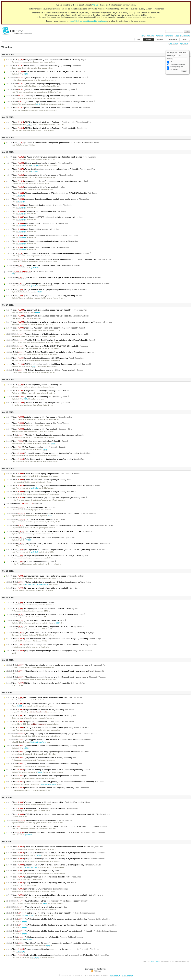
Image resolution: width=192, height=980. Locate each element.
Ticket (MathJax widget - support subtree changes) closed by (42, 235)
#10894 (58, 623)
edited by (30, 271)
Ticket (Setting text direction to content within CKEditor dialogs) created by (49, 582)
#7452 (50, 516)
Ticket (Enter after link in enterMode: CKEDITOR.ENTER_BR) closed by (46, 72)
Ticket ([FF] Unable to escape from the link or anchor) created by (41, 758)
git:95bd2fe (21, 208)
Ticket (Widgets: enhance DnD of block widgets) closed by (42, 538)
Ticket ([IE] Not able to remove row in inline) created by (40, 722)
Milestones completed (175, 62)
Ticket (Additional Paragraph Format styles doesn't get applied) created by (49, 453)
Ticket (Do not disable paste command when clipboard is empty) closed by (51, 169)
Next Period (184, 44)
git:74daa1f (33, 171)
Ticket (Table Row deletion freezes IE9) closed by (36, 621)
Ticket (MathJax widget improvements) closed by (37, 247)
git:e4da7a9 (21, 196)
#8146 (26, 74)
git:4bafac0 (33, 552)
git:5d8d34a (21, 952)
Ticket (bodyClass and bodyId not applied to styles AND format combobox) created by (52, 645)
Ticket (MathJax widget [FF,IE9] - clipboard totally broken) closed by (45, 217)
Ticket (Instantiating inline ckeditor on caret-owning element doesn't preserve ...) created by (59, 322)
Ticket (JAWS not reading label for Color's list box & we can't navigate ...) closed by (58, 919)
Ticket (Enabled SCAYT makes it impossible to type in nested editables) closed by (54, 277)
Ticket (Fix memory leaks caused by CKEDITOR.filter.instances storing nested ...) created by (59, 259)
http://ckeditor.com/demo (37, 742)
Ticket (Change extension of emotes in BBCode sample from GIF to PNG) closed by (52, 193)
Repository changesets (175, 67)
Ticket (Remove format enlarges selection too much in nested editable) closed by (53, 486)
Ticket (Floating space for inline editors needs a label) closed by (51, 913)
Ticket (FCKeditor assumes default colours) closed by (37, 441)
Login (143, 36)
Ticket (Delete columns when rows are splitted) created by (39, 480)
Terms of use (115, 976)
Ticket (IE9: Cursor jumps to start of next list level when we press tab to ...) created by (55, 895)
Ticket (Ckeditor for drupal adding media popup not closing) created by (45, 435)
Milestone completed (24, 504)
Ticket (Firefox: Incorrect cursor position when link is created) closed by (45, 746)
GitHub (95, 5)
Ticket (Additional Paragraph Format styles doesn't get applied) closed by (46, 328)
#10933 (28, 540)
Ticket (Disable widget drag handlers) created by (34, 385)
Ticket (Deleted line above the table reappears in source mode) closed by (46, 615)
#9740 (38, 104)
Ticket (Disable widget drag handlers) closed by (40, 163)
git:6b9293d (35, 958)
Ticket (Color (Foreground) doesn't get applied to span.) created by (46, 459)
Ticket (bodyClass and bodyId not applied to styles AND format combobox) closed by (51, 513)
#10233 (40, 773)
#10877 (38, 312)
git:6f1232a (27, 835)
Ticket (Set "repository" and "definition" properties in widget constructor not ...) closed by (56, 550)
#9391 (34, 367)
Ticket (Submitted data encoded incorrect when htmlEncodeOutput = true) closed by (55, 671)
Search (185, 39)
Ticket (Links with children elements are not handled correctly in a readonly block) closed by (58, 956)
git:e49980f (33, 286)
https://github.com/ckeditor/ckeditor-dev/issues (88, 21)
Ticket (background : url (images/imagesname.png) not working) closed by (47, 84)
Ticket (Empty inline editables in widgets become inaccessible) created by (44, 704)
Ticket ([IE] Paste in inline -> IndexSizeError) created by (40, 710)
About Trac (160, 36)
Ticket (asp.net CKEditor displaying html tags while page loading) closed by (47, 498)
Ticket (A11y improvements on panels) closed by (44, 938)
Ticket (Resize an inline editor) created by (37, 423)
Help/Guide (150, 36)
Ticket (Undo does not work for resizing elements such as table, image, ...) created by (54, 639)
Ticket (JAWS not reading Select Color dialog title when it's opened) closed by (56, 833)
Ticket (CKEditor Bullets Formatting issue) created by (38, 403)
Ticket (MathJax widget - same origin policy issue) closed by (42, 241)
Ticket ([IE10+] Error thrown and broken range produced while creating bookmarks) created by (58, 815)
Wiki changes (172, 69)
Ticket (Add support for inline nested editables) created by (44, 698)
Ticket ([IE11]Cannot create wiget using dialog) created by (41, 883)
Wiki (139, 39)
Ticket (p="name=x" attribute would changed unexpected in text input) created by (51, 157)
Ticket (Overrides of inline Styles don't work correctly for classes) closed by (47, 901)
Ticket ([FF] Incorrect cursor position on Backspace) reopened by (47, 776)
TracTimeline (156, 962)
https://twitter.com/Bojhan (48, 785)
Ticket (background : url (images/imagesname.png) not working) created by (47, 181)
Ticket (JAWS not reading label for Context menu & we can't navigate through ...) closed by (62, 931)
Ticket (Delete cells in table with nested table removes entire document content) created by (54, 847)
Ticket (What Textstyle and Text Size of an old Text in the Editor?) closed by (47, 78)
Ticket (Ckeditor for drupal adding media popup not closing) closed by (44, 296)
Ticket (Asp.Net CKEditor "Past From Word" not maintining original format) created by (50, 352)
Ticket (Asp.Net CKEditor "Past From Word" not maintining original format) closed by (51, 340)
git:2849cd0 (34, 268)
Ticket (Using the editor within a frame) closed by (40, 175)
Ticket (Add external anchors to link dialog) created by (37, 907)
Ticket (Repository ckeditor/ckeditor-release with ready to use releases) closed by (57, 827)
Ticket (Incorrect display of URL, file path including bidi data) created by (48, 334)
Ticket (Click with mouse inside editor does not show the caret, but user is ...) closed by (53, 950)
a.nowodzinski (28, 916)
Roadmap (160, 39)
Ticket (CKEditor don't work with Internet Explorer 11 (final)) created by (46, 128)
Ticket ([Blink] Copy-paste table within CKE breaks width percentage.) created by (47, 556)
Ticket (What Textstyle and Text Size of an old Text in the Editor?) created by (48, 108)
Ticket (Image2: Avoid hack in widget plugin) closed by (43, 265)
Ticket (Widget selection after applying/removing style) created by (47, 752)
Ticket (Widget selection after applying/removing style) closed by (47, 289)
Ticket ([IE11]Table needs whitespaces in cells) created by (41, 492)
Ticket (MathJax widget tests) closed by (34, 229)
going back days (174, 56)
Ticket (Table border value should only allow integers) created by (44, 66)
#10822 (39, 292)
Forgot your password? (182, 36)
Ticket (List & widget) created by (31, 508)
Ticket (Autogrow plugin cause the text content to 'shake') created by (42, 609)
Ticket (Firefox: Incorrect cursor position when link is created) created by (44, 764)
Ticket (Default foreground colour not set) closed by (36, 447)
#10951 (24, 922)
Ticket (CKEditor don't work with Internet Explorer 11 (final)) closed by (49, 122)
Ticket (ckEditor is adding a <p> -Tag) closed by (40, 417)
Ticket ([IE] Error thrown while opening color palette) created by (46, 683)
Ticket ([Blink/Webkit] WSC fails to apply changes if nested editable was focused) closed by (58, 284)
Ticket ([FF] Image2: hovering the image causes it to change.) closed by (49, 651)
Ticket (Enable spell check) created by (31, 603)
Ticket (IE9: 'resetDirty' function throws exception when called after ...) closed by (49, 532)
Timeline (148, 39)
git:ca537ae (34, 166)
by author (177, 59)
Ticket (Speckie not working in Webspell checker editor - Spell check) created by (48, 803)
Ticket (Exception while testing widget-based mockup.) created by (48, 316)
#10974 (19, 706)
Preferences (169, 36)
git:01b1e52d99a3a (30, 868)
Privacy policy (127, 976)
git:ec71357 (28, 940)
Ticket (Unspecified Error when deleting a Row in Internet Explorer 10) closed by (54, 865)
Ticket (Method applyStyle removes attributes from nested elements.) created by (49, 253)
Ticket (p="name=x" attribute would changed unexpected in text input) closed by (53, 143)
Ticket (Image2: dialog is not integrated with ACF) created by (45, 358)
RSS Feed (97, 972)
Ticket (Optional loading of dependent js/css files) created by (42, 809)
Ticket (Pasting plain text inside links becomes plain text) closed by (48, 728)
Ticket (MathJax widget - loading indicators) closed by (39, 205)
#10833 (38, 856)
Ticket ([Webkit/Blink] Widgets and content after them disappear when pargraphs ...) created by (60, 525)
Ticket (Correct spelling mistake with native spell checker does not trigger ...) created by (56, 665)
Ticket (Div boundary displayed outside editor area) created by (43, 588)
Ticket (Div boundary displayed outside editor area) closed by (45, 576)
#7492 (45, 904)
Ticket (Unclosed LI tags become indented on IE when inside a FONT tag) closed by (51, 102)
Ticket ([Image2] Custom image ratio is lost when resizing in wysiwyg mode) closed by (55, 853)
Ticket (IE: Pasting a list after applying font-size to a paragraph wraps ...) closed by (49, 96)
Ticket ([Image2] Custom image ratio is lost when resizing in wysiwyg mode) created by (56, 859)
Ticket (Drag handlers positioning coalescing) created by (37, 391)
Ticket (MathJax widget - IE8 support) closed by (37, 223)
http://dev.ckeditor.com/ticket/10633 (35, 585)
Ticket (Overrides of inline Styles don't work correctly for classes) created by (49, 944)
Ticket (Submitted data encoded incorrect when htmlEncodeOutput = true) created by (56, 677)
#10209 (26, 749)
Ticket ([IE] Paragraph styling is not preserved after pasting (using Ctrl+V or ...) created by (52, 734)
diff (13, 274)
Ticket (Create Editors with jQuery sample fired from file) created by (43, 474)
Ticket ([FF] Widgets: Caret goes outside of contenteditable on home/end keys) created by (58, 544)
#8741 (26, 399)
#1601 (53, 444)
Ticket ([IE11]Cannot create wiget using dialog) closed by (44, 877)
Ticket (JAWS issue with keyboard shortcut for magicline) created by (48, 788)
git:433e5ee (34, 488)
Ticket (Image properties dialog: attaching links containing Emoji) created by (46, 60)
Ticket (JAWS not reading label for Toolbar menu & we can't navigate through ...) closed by (61, 925)
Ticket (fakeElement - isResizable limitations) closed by (39, 821)
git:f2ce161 (20, 202)
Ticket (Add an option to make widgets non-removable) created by (41, 716)
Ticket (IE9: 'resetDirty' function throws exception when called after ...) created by (50, 633)
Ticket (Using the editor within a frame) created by (36, 187)
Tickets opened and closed (176, 64)
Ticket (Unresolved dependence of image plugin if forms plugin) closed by (48, 199)
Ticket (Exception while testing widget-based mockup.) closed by (47, 310)
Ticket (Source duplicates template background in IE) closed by (42, 90)
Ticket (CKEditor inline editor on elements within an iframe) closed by (48, 364)
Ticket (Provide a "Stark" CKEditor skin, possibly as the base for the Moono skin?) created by (55, 782)
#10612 (29, 125)
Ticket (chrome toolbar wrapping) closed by (34, 871)
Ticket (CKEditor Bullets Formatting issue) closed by (38, 397)
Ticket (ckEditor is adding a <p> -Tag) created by (39, 429)
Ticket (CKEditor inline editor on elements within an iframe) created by (45, 370)
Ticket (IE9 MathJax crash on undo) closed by (36, 211)
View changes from (177, 53)
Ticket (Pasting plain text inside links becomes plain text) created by (48, 740)
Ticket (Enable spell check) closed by (31, 562)
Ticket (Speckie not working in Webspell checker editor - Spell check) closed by (48, 770)
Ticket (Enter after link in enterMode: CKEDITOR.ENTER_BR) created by (47, 346)
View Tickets (173, 39)
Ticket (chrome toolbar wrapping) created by (37, 889)
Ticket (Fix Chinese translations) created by (36, 520)
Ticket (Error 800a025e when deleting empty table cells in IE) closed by (45, 627)
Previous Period (173, 44)
